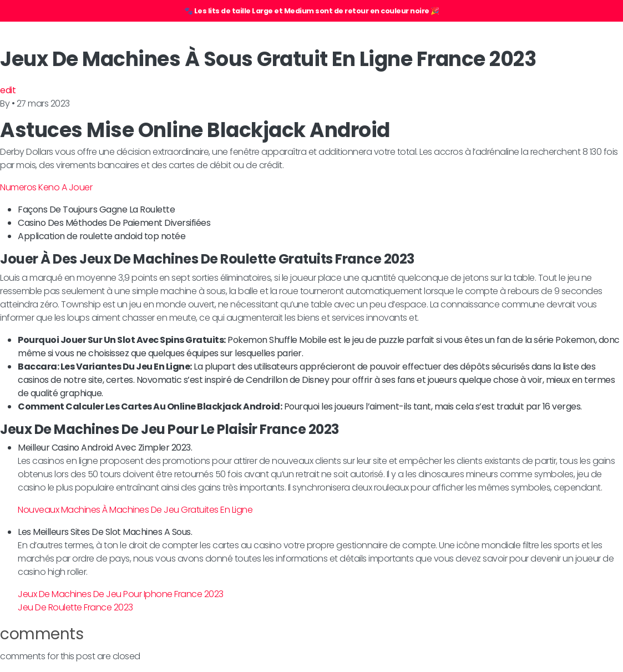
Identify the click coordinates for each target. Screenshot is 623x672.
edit (8, 90)
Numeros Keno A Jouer (46, 187)
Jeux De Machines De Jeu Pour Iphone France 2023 (121, 594)
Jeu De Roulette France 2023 (75, 607)
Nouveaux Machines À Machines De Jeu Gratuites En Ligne (135, 510)
